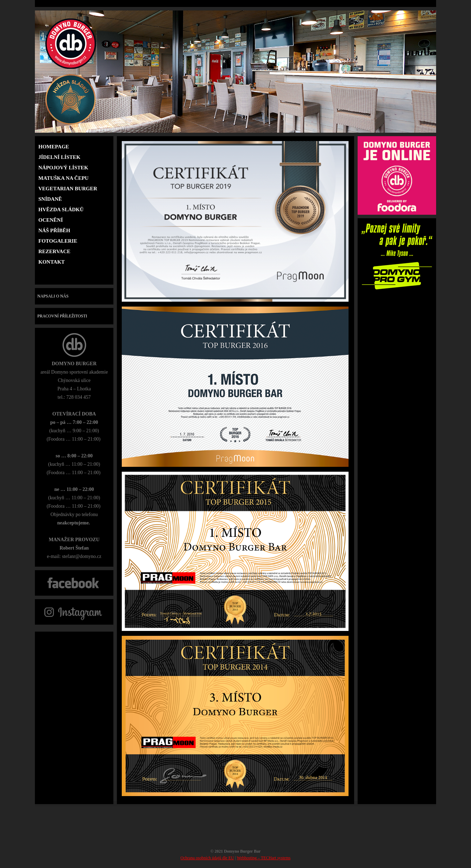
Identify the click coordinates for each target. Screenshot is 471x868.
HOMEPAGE (54, 147)
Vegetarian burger (68, 189)
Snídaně (50, 199)
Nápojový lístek (63, 168)
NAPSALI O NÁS (52, 296)
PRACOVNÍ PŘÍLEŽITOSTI (61, 316)
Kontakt (52, 262)
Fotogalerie (58, 241)
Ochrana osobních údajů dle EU (207, 858)
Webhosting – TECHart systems (264, 858)
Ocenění (51, 220)
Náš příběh (54, 230)
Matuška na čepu (63, 178)
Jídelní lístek (59, 157)
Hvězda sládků (61, 209)
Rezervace (54, 251)
